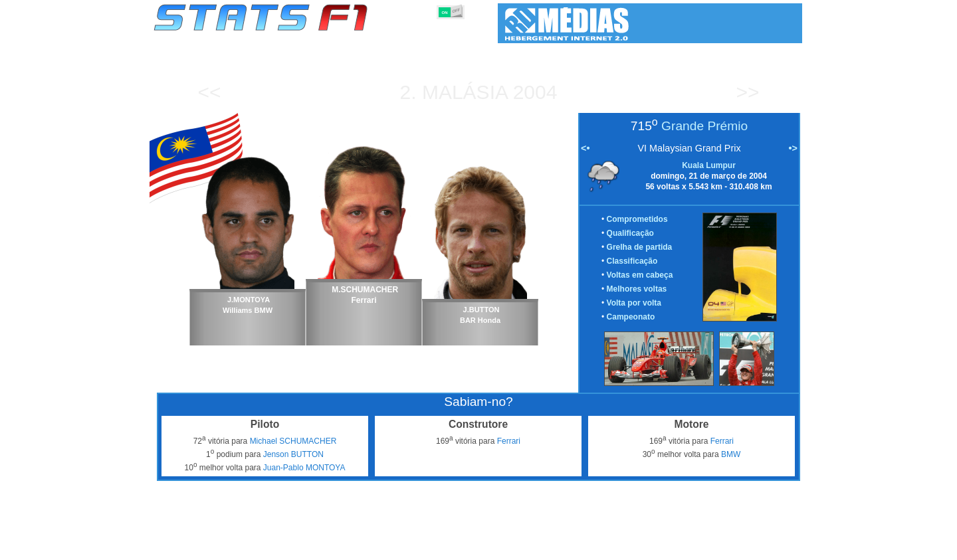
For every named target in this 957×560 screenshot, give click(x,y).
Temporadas (256, 547)
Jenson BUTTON (293, 454)
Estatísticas (198, 547)
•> (793, 148)
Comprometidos (637, 219)
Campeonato (631, 317)
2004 (535, 92)
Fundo (735, 547)
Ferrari (509, 441)
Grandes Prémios (325, 547)
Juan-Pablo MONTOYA (304, 468)
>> (747, 92)
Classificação (632, 261)
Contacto (778, 547)
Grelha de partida (640, 247)
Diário (652, 547)
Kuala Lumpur (709, 165)
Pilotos (384, 547)
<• (585, 148)
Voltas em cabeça (640, 275)
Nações (567, 547)
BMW (731, 454)
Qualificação (630, 233)
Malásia (465, 92)
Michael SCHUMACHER (293, 441)
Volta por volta (634, 303)
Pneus (528, 547)
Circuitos (611, 547)
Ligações (693, 547)
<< (209, 92)
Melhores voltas (637, 289)
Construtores (435, 547)
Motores (488, 547)
